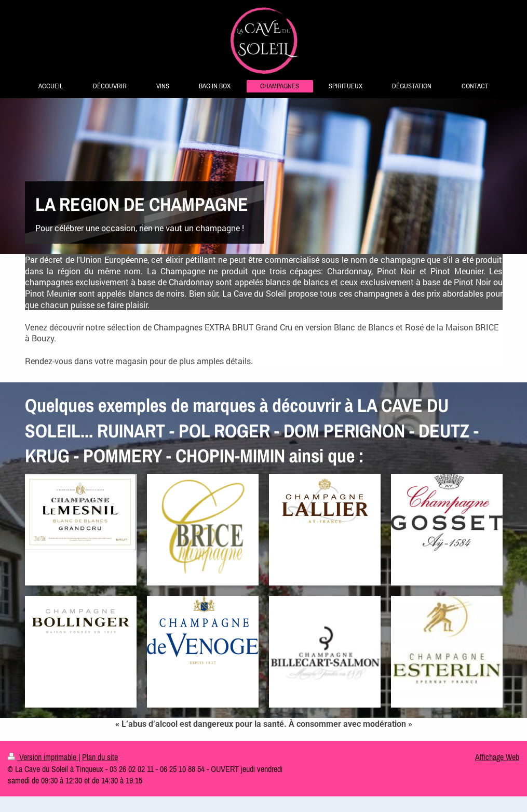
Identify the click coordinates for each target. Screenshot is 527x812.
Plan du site (100, 757)
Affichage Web (497, 757)
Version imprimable (43, 757)
